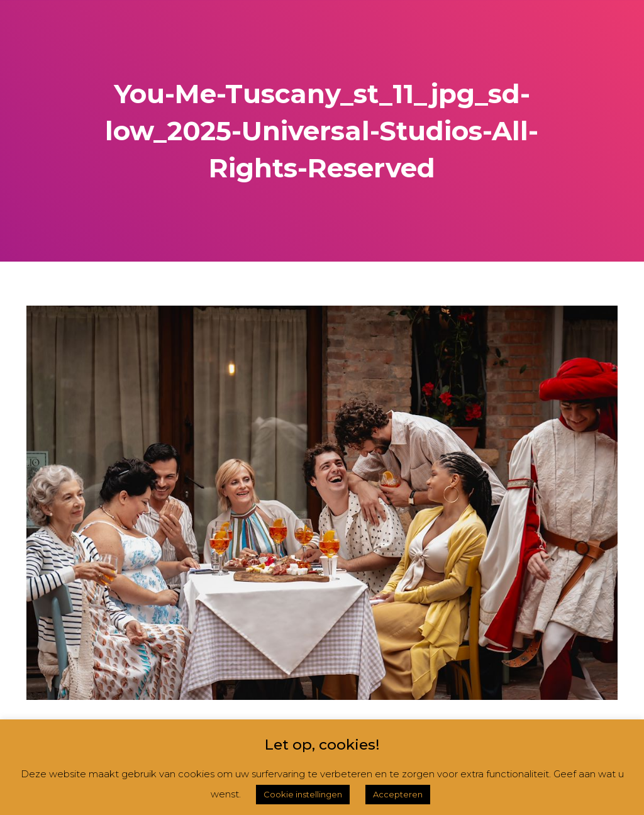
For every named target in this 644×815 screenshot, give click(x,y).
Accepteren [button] (398, 794)
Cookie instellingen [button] (303, 794)
